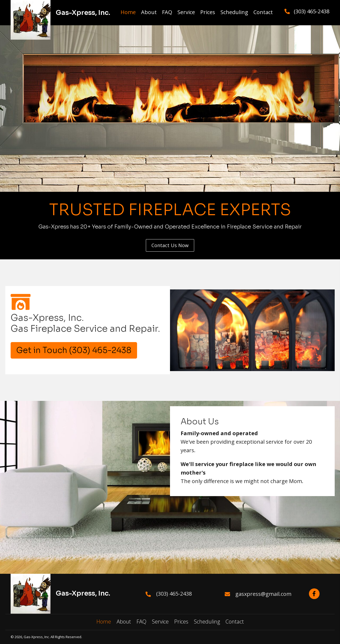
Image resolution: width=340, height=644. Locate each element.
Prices (181, 622)
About (124, 622)
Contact (235, 622)
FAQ (141, 622)
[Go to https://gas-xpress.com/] (61, 593)
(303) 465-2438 (312, 11)
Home (104, 622)
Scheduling (207, 622)
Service (160, 622)
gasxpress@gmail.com (263, 594)
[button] (170, 246)
